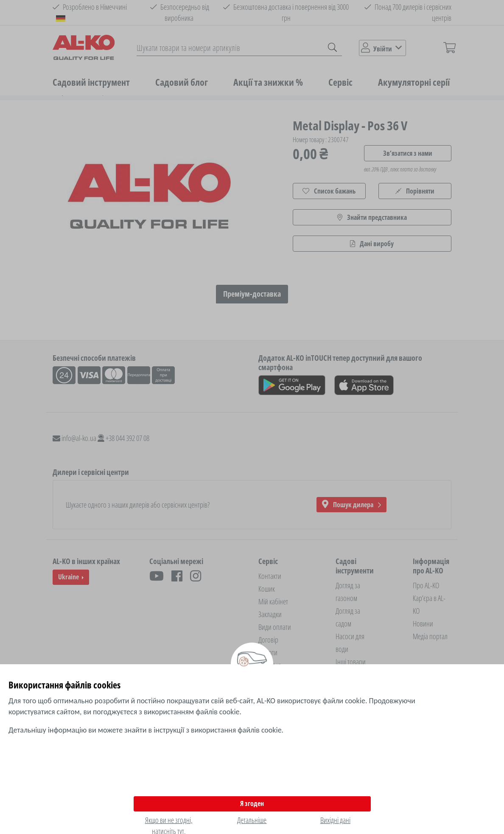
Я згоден (252, 803)
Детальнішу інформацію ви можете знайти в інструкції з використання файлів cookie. (146, 730)
